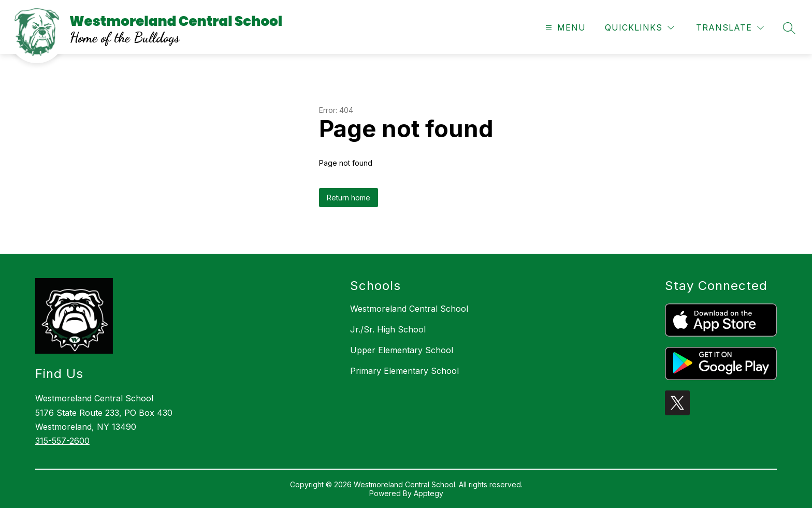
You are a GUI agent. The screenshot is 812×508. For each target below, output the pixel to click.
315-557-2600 (62, 441)
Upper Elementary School (402, 350)
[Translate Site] (730, 28)
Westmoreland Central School (409, 309)
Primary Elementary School (404, 371)
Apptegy (429, 493)
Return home (349, 198)
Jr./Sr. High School (388, 329)
